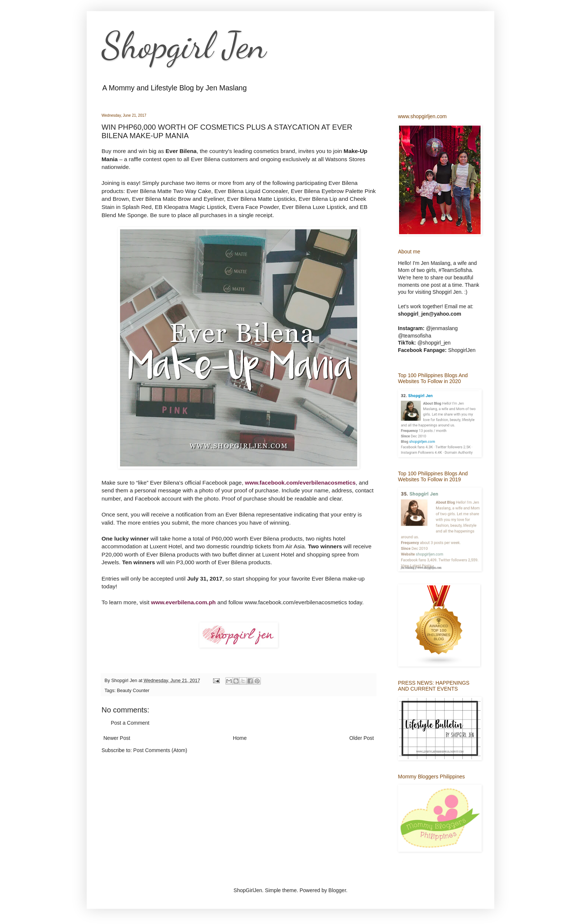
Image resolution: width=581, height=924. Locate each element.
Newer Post (117, 738)
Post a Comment (130, 723)
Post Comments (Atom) (160, 750)
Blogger (337, 890)
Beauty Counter (133, 691)
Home (240, 738)
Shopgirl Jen (184, 45)
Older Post (362, 738)
